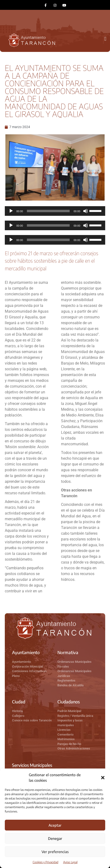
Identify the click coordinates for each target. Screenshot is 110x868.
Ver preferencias (55, 852)
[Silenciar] (86, 211)
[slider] (48, 211)
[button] (103, 778)
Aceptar (55, 825)
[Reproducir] (11, 211)
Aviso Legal (70, 862)
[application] (55, 211)
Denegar (55, 838)
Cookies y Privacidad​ (46, 862)
